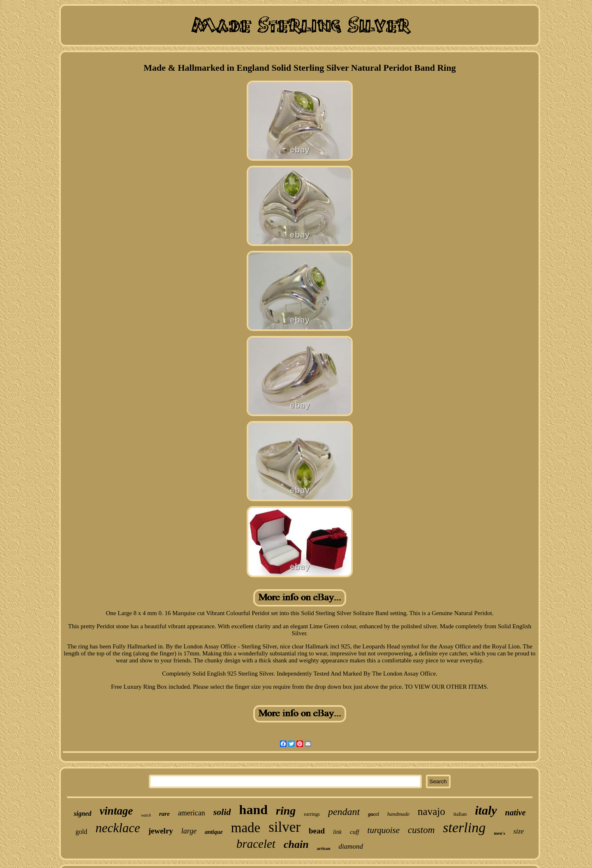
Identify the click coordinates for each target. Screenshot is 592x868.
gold (81, 832)
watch (146, 815)
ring (286, 811)
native (516, 812)
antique (214, 832)
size (519, 831)
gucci (373, 814)
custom (421, 830)
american (192, 813)
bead (317, 831)
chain (296, 844)
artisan (324, 848)
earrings (312, 814)
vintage (116, 811)
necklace (118, 828)
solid (222, 812)
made (246, 828)
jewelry (161, 831)
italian (460, 814)
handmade (398, 814)
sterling (464, 827)
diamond (351, 846)
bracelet (256, 844)
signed (82, 814)
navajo (431, 811)
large (189, 831)
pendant (344, 812)
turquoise (384, 830)
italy (486, 810)
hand (253, 810)
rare (164, 814)
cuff (355, 832)
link (337, 832)
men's (499, 833)
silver (284, 827)
